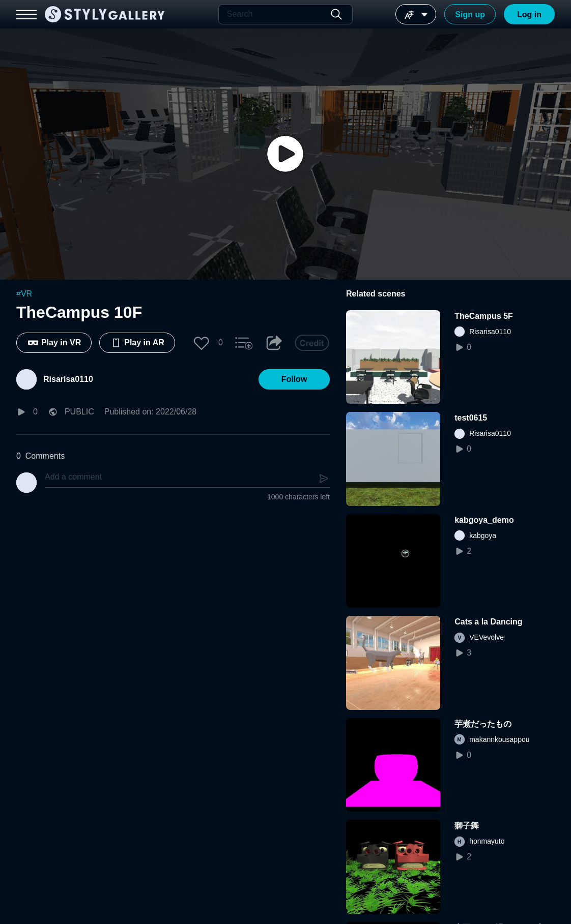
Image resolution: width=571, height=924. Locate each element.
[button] (202, 343)
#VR (24, 294)
